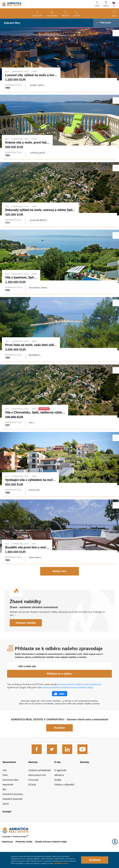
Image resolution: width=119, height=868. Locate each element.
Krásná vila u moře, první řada (27, 142)
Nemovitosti (9, 774)
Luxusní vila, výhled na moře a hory (31, 75)
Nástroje (33, 774)
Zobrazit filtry (12, 23)
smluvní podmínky (92, 696)
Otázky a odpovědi (64, 796)
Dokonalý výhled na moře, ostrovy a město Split (39, 210)
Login (97, 6)
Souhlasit (95, 860)
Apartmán (8, 796)
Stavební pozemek (12, 811)
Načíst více (59, 583)
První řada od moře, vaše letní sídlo (30, 347)
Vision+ (106, 6)
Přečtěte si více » (61, 863)
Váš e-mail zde (27, 678)
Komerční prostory (13, 806)
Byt (4, 801)
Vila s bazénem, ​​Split (20, 277)
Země (6, 816)
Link (59, 59)
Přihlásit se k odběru (59, 686)
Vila (5, 782)
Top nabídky (52, 16)
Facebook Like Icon (60, 706)
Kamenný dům (11, 792)
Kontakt (76, 16)
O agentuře (60, 782)
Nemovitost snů (37, 787)
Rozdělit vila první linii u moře (26, 557)
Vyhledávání (37, 16)
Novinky (85, 774)
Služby (58, 792)
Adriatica (59, 787)
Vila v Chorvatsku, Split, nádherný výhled (34, 417)
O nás (57, 774)
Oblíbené (65, 16)
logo (12, 4)
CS (114, 6)
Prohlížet (59, 740)
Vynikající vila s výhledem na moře (30, 487)
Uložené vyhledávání (40, 782)
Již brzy (32, 796)
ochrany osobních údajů (69, 696)
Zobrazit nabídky (26, 635)
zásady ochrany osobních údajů (77, 699)
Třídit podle (105, 23)
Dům (5, 787)
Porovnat (33, 792)
